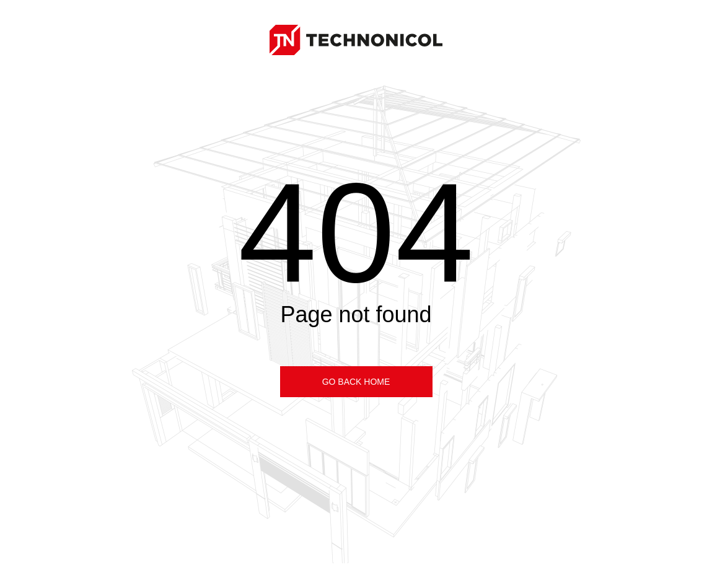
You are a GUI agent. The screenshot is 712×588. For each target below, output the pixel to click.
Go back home (356, 382)
